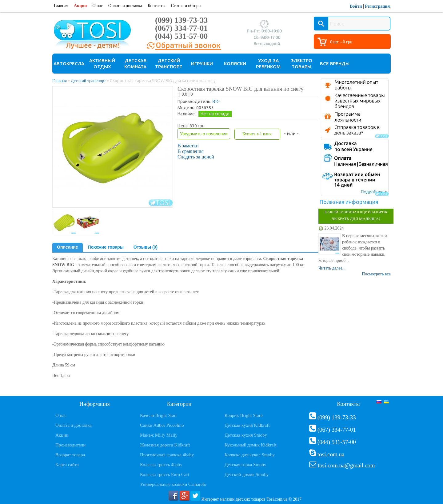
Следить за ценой (196, 157)
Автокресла (69, 64)
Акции (80, 6)
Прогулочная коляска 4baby (167, 455)
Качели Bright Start (158, 415)
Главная (61, 6)
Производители (70, 445)
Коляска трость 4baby (161, 465)
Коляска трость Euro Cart (165, 474)
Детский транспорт (169, 64)
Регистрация (377, 6)
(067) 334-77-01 (181, 28)
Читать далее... (332, 268)
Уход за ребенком (268, 64)
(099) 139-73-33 (181, 20)
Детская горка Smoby (245, 465)
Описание (68, 247)
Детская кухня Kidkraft (247, 425)
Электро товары (302, 64)
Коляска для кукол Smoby (250, 455)
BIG (216, 102)
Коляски (235, 64)
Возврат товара (70, 455)
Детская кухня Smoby (246, 435)
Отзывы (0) (146, 247)
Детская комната (135, 64)
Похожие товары (106, 247)
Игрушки (202, 64)
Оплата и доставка (125, 6)
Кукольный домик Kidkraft (251, 445)
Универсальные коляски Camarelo (173, 484)
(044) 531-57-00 (181, 36)
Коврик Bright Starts (244, 415)
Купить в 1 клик (257, 134)
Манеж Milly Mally (159, 435)
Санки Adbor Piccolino (162, 425)
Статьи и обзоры (186, 6)
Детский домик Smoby (247, 474)
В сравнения (191, 151)
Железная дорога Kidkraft (165, 445)
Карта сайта (67, 465)
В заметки (188, 146)
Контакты (157, 6)
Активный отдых (102, 64)
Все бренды (335, 64)
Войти (356, 6)
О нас (98, 6)
